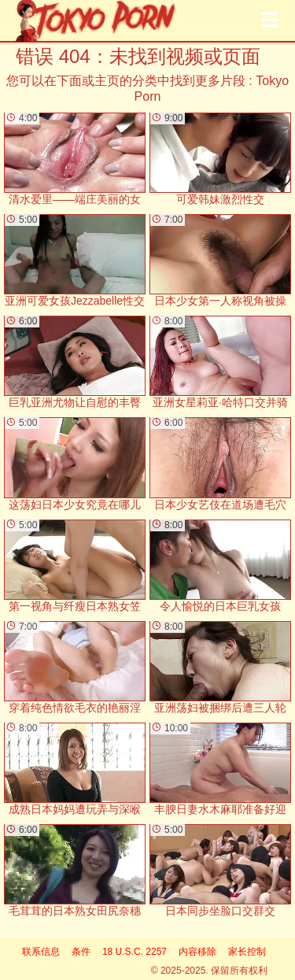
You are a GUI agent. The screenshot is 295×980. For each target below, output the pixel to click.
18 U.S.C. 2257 (135, 952)
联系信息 (41, 952)
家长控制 (247, 952)
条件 (81, 952)
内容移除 (197, 952)
